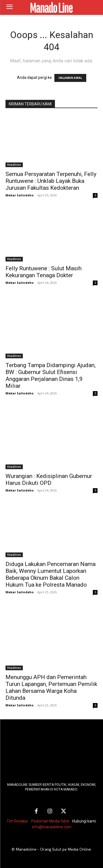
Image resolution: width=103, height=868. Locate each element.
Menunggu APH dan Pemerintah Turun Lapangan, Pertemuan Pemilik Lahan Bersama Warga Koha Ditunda (51, 687)
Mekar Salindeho (20, 195)
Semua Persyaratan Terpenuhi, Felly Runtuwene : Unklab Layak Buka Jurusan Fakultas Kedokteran (51, 181)
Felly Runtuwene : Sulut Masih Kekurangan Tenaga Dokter (44, 272)
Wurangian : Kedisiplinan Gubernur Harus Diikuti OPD (49, 480)
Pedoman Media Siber (51, 821)
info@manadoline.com (52, 827)
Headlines (14, 165)
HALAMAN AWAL (70, 78)
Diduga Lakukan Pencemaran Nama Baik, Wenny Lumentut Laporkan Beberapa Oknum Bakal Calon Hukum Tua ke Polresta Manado (51, 574)
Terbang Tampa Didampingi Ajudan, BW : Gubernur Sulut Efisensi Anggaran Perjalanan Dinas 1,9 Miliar (51, 376)
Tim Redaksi (17, 821)
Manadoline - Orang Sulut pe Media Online (53, 849)
